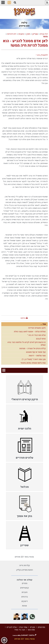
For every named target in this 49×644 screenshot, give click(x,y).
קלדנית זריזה (25, 565)
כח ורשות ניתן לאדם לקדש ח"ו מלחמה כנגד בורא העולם (27, 344)
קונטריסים (24, 588)
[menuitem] (24, 389)
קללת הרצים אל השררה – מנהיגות (32, 348)
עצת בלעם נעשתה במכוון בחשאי (33, 363)
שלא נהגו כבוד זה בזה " (36, 335)
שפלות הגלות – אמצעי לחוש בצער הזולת (30, 332)
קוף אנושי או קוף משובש (36, 352)
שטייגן (35, 34)
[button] (15, 3)
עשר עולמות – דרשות (37, 356)
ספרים (25, 583)
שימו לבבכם (41, 339)
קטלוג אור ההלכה (24, 580)
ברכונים (25, 597)
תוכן (28, 34)
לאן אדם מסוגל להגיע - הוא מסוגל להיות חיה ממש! (25, 43)
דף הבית (44, 34)
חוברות (25, 592)
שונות (24, 606)
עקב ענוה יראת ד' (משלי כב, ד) (34, 359)
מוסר (45, 37)
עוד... (43, 324)
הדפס (23, 318)
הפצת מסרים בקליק (25, 570)
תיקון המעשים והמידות (37, 328)
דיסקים (25, 601)
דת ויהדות (12, 34)
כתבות (21, 34)
